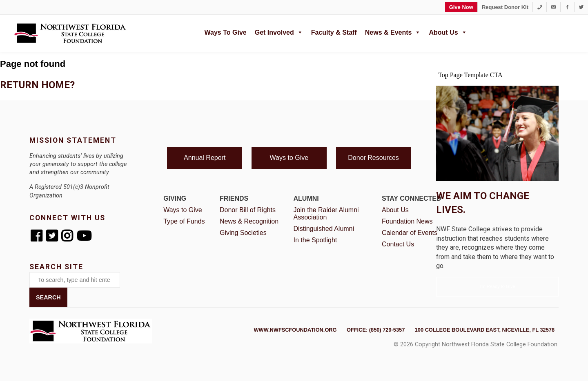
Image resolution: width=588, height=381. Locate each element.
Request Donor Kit (505, 7)
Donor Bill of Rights (248, 210)
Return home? (37, 85)
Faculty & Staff (334, 32)
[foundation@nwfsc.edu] (553, 7)
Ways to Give (226, 32)
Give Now (461, 7)
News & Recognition (249, 221)
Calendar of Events (410, 233)
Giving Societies (243, 233)
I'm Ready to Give (497, 286)
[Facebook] (567, 7)
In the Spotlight (315, 240)
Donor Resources (373, 158)
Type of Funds (184, 221)
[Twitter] (581, 7)
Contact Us (398, 244)
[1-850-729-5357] (540, 7)
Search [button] (48, 297)
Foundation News (407, 221)
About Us (448, 31)
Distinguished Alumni (324, 229)
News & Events (393, 31)
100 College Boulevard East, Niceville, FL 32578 (485, 330)
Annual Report (205, 158)
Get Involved (279, 31)
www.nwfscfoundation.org (295, 330)
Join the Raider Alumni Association (326, 214)
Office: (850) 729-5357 (376, 330)
